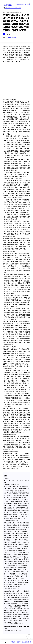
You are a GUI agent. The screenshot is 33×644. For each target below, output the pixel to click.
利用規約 (19, 642)
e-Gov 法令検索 (10, 37)
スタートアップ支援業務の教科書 (13, 8)
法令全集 (13, 642)
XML (15, 37)
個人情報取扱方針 (27, 642)
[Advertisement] (16, 81)
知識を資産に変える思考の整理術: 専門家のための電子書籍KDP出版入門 (16, 5)
